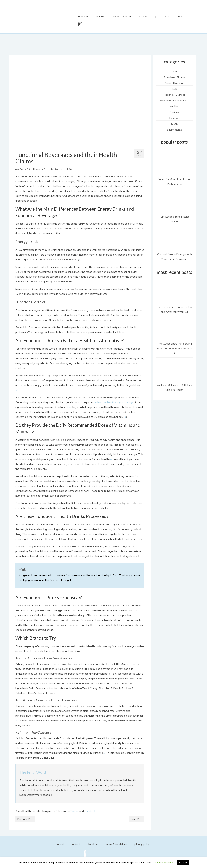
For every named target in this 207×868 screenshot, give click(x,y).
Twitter (74, 811)
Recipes (174, 112)
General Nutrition (51, 169)
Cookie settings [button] (164, 863)
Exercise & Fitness (174, 77)
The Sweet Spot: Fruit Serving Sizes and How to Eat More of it (174, 348)
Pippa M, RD (25, 169)
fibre (68, 407)
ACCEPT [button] (183, 863)
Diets (174, 71)
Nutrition (62, 169)
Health (174, 89)
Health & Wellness (174, 95)
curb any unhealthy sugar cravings (114, 402)
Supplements (174, 130)
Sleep (174, 124)
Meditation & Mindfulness (174, 100)
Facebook (90, 811)
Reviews (174, 118)
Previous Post (25, 819)
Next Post (136, 819)
